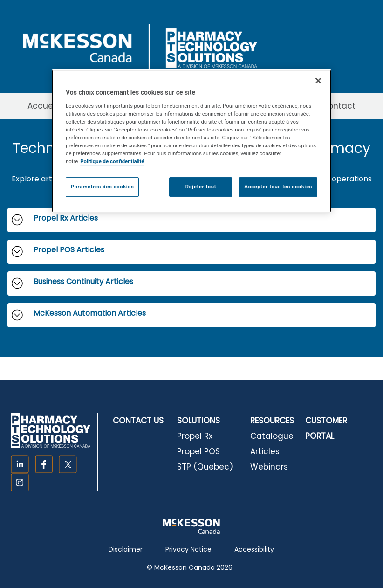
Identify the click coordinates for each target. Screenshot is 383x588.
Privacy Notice (188, 549)
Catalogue (272, 436)
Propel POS (198, 451)
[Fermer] (318, 81)
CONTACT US (138, 421)
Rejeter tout (201, 187)
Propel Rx (195, 436)
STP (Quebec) (205, 467)
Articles (265, 451)
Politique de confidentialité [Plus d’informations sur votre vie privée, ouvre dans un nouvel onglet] (112, 161)
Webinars (269, 467)
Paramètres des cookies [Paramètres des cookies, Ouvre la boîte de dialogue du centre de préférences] (102, 187)
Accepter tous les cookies (278, 187)
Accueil (42, 106)
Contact (339, 106)
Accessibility (254, 549)
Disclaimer (126, 549)
